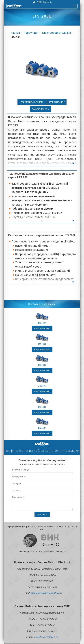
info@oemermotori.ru (46, 637)
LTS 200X (42, 344)
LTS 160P (42, 428)
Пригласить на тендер (32, 102)
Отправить (42, 514)
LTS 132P (42, 323)
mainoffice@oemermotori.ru (46, 593)
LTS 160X (42, 407)
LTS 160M (42, 386)
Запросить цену (57, 102)
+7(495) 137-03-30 (42, 2)
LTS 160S (42, 365)
